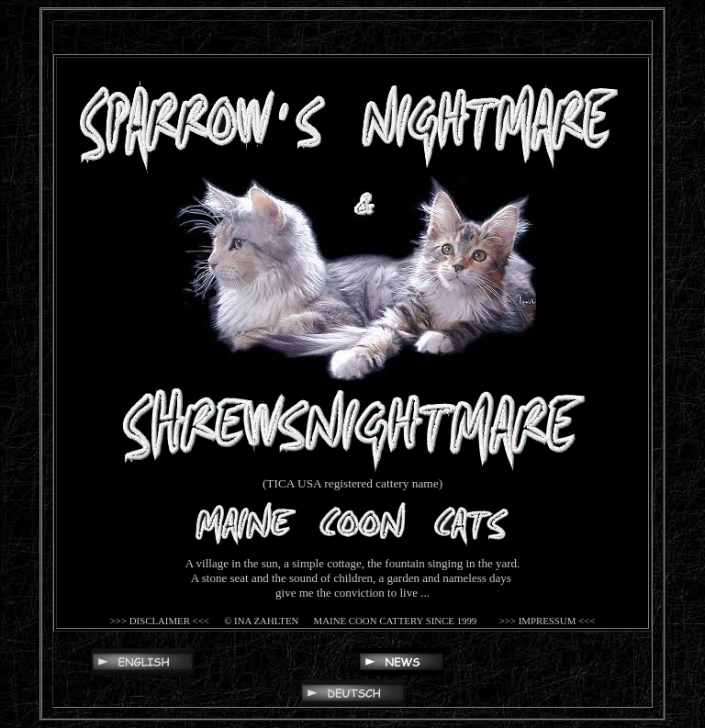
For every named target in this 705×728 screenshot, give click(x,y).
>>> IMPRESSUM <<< (546, 621)
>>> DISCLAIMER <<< (160, 621)
